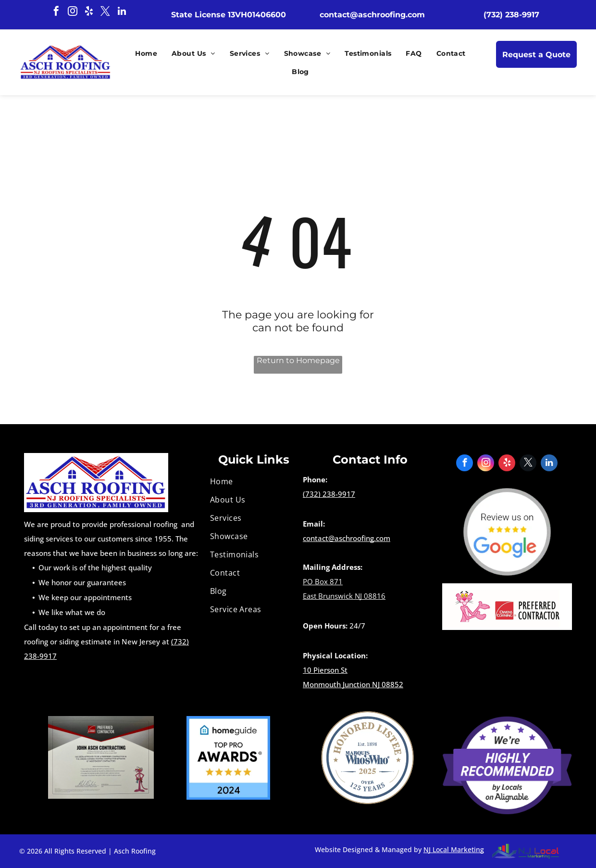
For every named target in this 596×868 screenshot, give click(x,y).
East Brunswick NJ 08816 (344, 596)
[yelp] (89, 12)
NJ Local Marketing (454, 849)
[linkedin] (122, 12)
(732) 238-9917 (329, 494)
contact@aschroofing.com (347, 538)
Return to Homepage (298, 360)
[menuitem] (144, 53)
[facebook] (56, 12)
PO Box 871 (323, 581)
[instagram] (73, 12)
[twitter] (105, 12)
